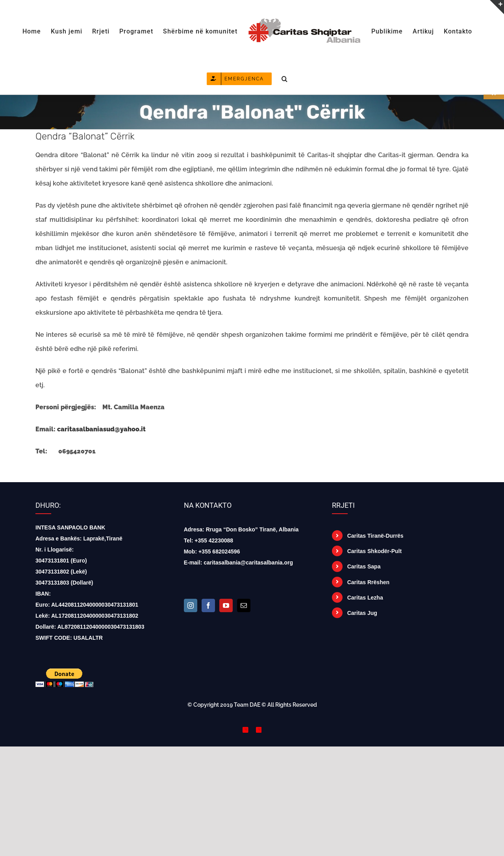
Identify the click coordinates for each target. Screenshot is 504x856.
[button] (285, 78)
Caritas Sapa (364, 566)
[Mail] (244, 605)
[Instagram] (191, 605)
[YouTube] (226, 605)
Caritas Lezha (365, 598)
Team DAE (247, 705)
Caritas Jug (362, 613)
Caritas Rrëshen (368, 582)
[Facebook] (208, 605)
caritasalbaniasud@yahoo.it (101, 429)
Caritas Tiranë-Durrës (375, 536)
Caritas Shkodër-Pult (374, 551)
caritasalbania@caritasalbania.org (248, 563)
